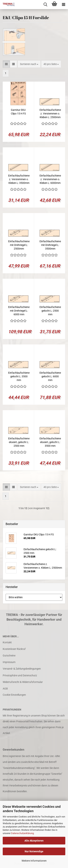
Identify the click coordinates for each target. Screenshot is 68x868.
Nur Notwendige (34, 851)
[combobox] (29, 64)
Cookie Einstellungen (14, 695)
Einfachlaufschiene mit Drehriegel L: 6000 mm (19, 311)
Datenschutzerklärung (22, 833)
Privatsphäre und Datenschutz (20, 675)
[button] (6, 64)
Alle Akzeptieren (34, 841)
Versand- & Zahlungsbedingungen (22, 669)
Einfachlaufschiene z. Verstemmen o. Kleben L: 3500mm (19, 179)
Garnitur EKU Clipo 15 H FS (18, 112)
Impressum (9, 662)
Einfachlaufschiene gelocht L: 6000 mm (50, 376)
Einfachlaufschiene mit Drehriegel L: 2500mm (19, 245)
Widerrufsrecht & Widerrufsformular (23, 682)
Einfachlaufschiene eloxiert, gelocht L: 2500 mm (19, 442)
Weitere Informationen (34, 861)
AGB (5, 689)
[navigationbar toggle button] (63, 5)
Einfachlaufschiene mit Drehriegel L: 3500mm (50, 245)
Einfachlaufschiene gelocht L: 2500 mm (50, 311)
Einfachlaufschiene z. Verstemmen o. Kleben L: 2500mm (50, 114)
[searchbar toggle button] (45, 5)
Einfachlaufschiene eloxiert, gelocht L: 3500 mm (50, 442)
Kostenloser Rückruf (14, 649)
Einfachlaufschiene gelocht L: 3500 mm (19, 376)
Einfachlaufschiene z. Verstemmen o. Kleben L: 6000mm (50, 179)
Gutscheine (9, 656)
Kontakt (7, 642)
